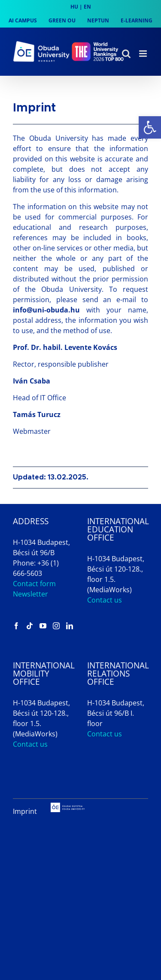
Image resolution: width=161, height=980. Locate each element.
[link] (150, 127)
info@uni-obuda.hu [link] (46, 310)
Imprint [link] (25, 811)
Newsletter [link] (30, 594)
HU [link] (74, 7)
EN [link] (87, 7)
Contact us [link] (105, 600)
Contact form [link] (34, 584)
